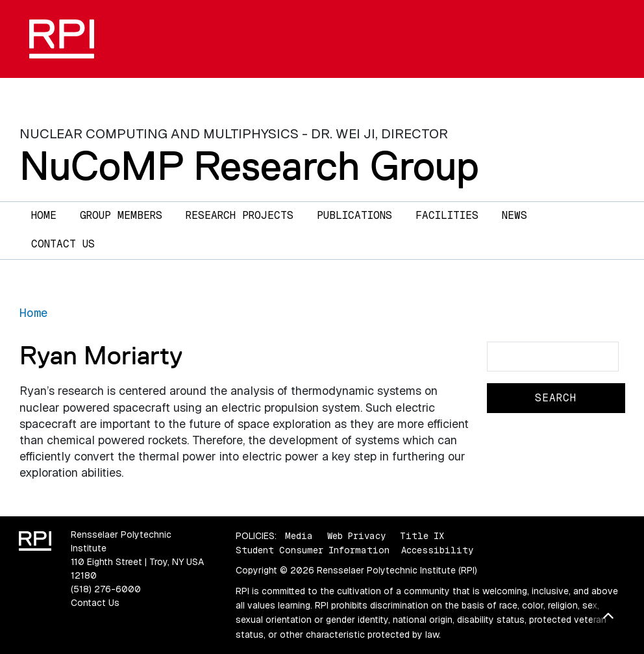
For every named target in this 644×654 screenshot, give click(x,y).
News (514, 215)
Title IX (422, 536)
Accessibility (437, 550)
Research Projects (240, 215)
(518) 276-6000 (106, 589)
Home (44, 215)
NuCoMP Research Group (249, 166)
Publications (354, 215)
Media (299, 536)
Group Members (121, 215)
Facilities (447, 215)
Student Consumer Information (313, 550)
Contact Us (63, 244)
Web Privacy (356, 536)
